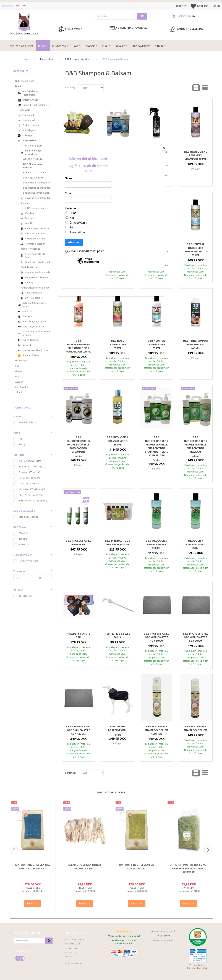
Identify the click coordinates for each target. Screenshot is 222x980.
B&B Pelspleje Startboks (78, 154)
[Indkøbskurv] (183, 16)
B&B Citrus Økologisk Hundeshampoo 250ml (78, 250)
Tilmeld (49, 941)
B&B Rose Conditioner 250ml (117, 344)
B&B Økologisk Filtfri (156, 154)
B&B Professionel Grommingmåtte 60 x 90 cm (196, 637)
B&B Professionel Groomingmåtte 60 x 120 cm (79, 730)
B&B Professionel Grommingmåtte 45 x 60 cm (156, 637)
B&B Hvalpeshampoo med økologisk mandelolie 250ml (79, 346)
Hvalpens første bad (79, 635)
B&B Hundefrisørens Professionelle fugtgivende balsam (196, 445)
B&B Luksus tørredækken (117, 728)
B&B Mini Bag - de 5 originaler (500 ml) (117, 543)
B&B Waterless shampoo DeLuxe (196, 728)
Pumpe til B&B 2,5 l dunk (118, 635)
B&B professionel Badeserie (79, 543)
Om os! (69, 957)
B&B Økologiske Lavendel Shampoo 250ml (196, 155)
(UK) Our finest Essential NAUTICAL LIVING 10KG (33, 867)
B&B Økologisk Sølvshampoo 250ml (117, 441)
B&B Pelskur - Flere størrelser (118, 154)
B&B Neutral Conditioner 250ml (156, 344)
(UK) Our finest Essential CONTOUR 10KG (137, 867)
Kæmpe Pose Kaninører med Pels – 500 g (85, 867)
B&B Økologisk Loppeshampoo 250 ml (156, 544)
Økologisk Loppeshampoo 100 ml (196, 544)
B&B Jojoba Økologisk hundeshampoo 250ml (118, 250)
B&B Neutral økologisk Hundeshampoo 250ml (196, 250)
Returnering (72, 948)
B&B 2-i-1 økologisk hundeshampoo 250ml (157, 250)
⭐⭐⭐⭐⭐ (124, 931)
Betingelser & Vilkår (75, 940)
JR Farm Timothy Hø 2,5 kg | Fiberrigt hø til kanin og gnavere (189, 868)
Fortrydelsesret (74, 944)
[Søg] (142, 16)
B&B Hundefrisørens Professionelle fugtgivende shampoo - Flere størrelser (156, 446)
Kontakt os (7, 6)
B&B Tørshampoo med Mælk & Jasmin (196, 344)
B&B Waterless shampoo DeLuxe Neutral (157, 730)
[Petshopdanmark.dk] (24, 24)
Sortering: (70, 87)
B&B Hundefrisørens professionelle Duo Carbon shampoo (78, 445)
